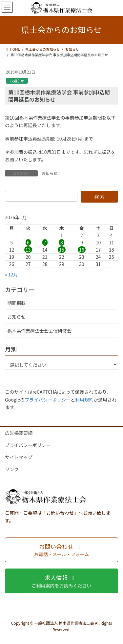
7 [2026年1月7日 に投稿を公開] (45, 242)
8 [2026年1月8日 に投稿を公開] (62, 242)
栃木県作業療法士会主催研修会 (39, 331)
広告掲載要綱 (19, 433)
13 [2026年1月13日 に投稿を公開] (28, 250)
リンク (12, 469)
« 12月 (11, 274)
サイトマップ (19, 457)
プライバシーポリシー (48, 400)
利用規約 (84, 400)
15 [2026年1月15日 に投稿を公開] (62, 250)
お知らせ (17, 81)
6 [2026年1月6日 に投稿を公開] (28, 242)
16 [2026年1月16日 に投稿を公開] (82, 250)
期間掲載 (16, 303)
